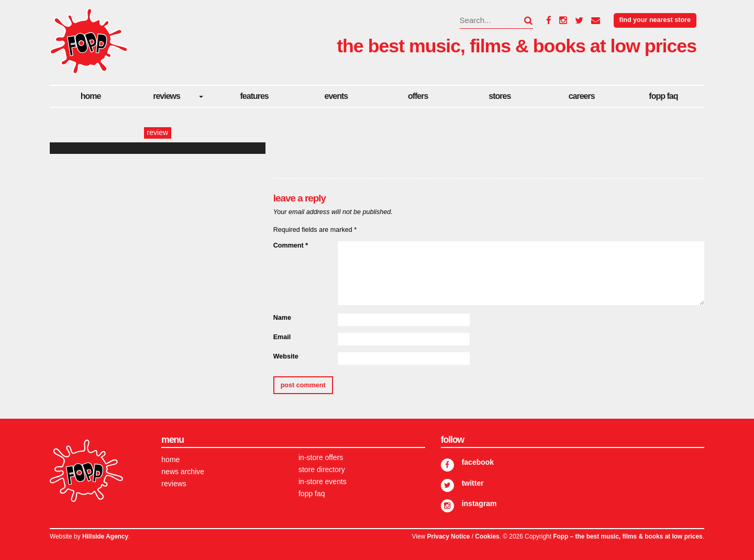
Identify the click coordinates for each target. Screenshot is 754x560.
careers (582, 96)
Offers (418, 96)
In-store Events (323, 481)
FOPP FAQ (663, 96)
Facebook (478, 462)
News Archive (183, 472)
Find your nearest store (655, 20)
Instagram (479, 503)
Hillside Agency (105, 536)
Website (286, 356)
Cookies (487, 536)
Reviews (167, 96)
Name (282, 318)
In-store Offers (321, 457)
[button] (522, 20)
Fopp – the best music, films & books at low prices (628, 536)
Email (282, 337)
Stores (500, 96)
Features (254, 96)
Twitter (473, 483)
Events (336, 96)
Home (91, 96)
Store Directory (322, 469)
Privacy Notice (448, 536)
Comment (291, 245)
